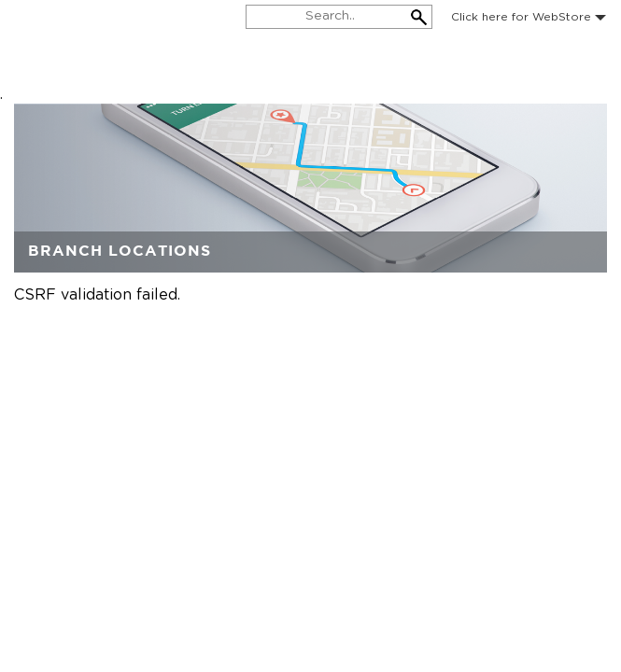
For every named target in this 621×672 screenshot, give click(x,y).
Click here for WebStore (529, 17)
